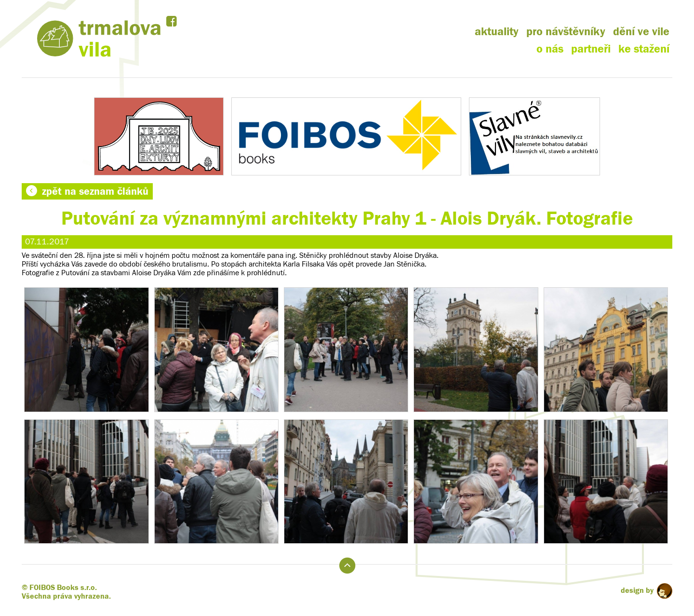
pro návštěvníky (566, 32)
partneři (591, 49)
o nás (550, 49)
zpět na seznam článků (87, 191)
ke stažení (644, 49)
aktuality (497, 32)
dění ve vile (641, 32)
